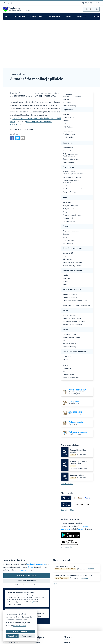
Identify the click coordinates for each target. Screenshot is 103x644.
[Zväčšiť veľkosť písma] (91, 3)
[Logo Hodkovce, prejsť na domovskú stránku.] (18, 9)
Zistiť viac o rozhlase (27, 533)
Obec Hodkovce (93, 635)
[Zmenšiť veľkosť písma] (86, 3)
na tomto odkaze (20, 626)
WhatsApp (69, 616)
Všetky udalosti (67, 435)
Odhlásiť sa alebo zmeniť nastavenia (27, 537)
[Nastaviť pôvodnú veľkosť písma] (88, 3)
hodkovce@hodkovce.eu (74, 603)
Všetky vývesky (59, 536)
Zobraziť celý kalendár (69, 462)
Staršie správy (11, 573)
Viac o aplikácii (67, 499)
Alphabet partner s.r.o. (91, 632)
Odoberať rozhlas (27, 527)
